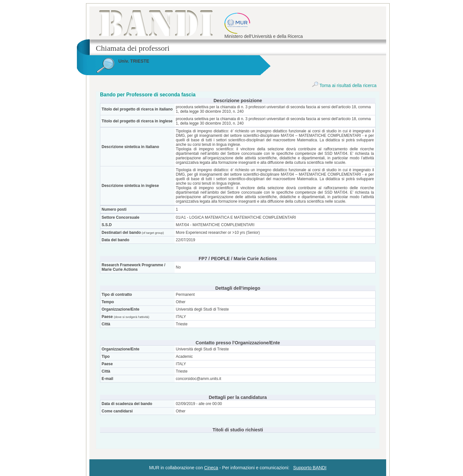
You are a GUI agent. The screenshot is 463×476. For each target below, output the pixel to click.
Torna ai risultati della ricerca (344, 85)
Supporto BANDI (310, 468)
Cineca (211, 468)
